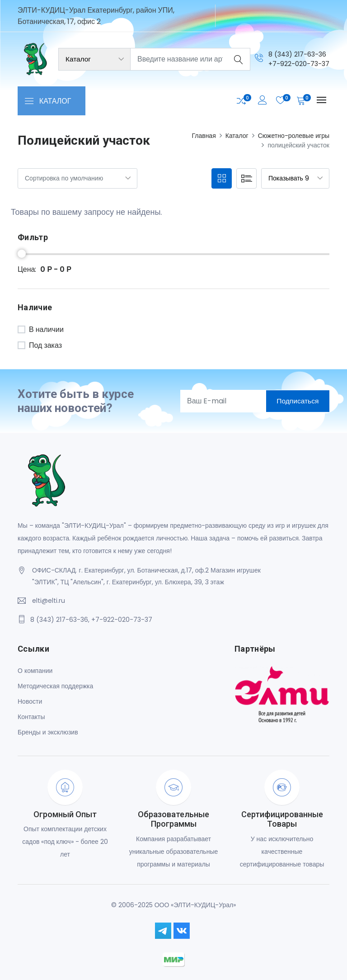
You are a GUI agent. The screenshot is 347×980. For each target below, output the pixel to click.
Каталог (237, 135)
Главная (204, 135)
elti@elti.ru (49, 601)
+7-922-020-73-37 (299, 63)
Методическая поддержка (55, 686)
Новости (30, 701)
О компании (35, 670)
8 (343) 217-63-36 (297, 54)
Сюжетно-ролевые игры (294, 135)
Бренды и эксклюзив (48, 732)
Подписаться (296, 401)
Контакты (31, 716)
